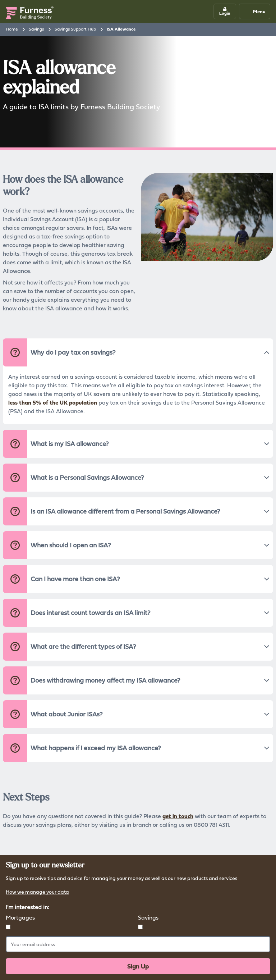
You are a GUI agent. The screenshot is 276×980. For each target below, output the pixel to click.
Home (12, 29)
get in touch (178, 816)
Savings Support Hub (75, 29)
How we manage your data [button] (37, 892)
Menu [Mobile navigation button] (254, 11)
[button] (225, 11)
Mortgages (20, 917)
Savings (36, 29)
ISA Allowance (121, 29)
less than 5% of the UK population (53, 402)
